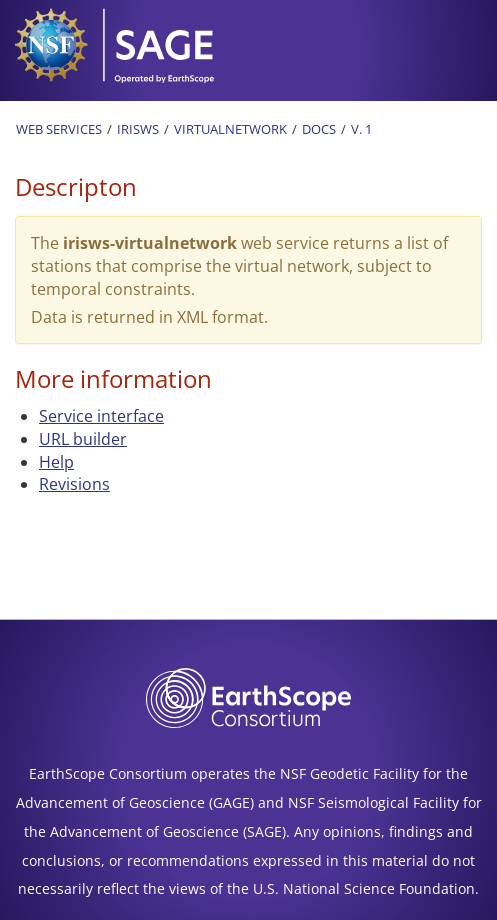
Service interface (101, 416)
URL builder (83, 439)
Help (56, 462)
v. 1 (361, 129)
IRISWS (138, 129)
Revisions (74, 484)
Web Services (59, 129)
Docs (319, 129)
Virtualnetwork (230, 129)
